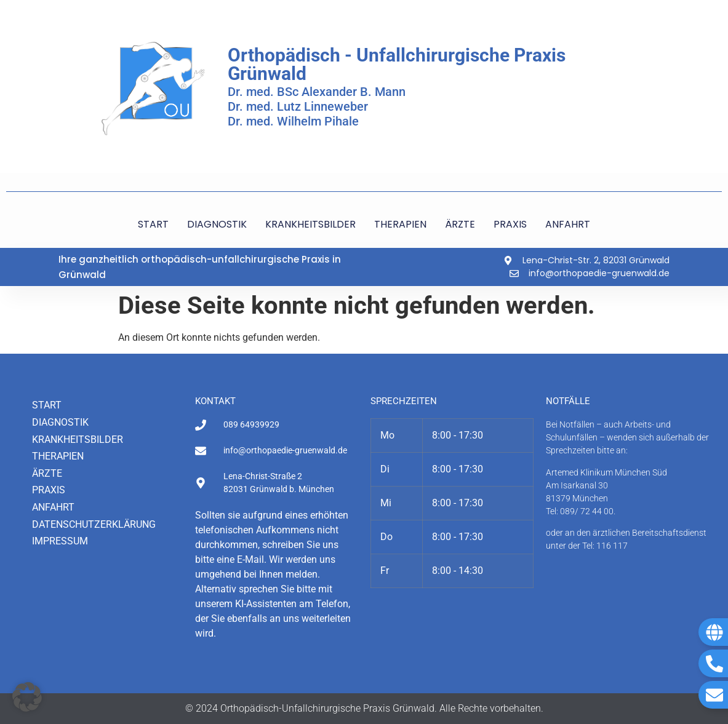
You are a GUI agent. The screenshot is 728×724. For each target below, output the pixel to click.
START (153, 224)
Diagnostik (60, 422)
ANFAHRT (568, 224)
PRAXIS (510, 224)
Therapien (58, 456)
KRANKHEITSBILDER (310, 224)
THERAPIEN (400, 224)
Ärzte (47, 473)
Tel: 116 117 (605, 546)
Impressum (60, 541)
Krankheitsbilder (78, 440)
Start (47, 405)
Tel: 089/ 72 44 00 (580, 511)
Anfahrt (53, 507)
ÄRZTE (460, 224)
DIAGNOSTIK (217, 224)
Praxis (49, 490)
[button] (27, 697)
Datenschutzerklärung (94, 524)
